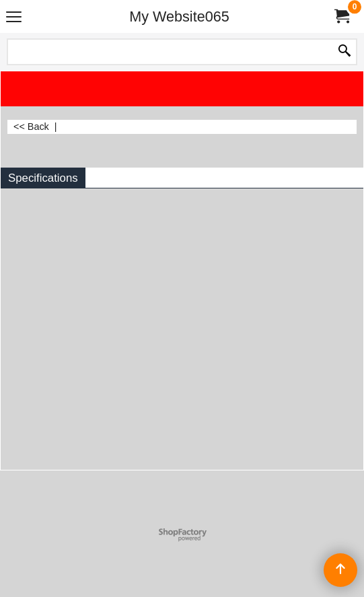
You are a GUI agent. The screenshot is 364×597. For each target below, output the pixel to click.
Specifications (43, 178)
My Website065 (179, 16)
